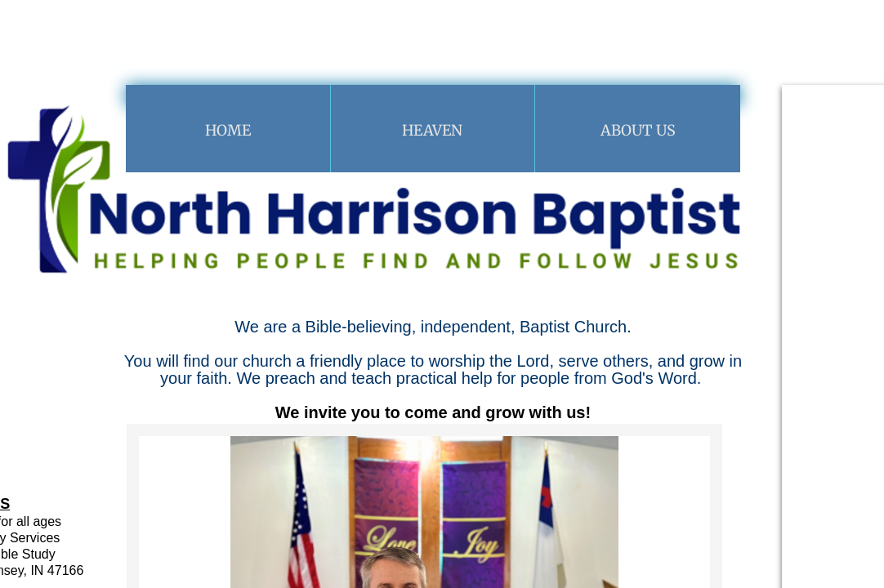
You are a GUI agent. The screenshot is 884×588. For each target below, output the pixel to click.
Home (228, 130)
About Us (638, 130)
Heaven (432, 130)
